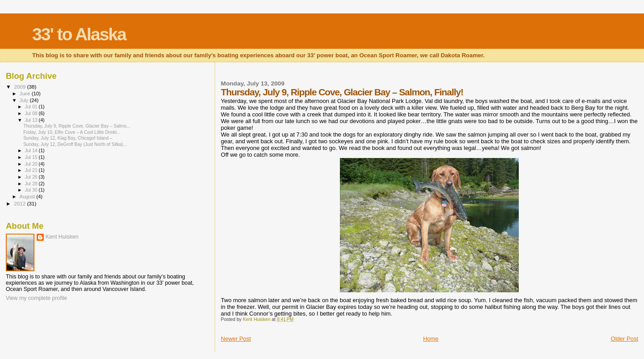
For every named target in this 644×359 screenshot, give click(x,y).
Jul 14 (32, 150)
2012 (20, 203)
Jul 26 (32, 177)
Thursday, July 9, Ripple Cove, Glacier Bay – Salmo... (77, 126)
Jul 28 (32, 184)
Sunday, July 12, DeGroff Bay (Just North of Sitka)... (75, 144)
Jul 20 (32, 164)
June (26, 94)
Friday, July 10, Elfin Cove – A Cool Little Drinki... (72, 132)
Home (431, 339)
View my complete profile (36, 298)
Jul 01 (32, 107)
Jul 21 (32, 170)
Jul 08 (32, 113)
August (28, 197)
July (25, 100)
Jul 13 (32, 120)
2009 (20, 87)
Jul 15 (32, 157)
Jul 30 (32, 190)
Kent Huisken (62, 237)
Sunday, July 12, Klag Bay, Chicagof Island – (68, 138)
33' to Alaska (79, 34)
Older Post (625, 339)
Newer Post (236, 339)
